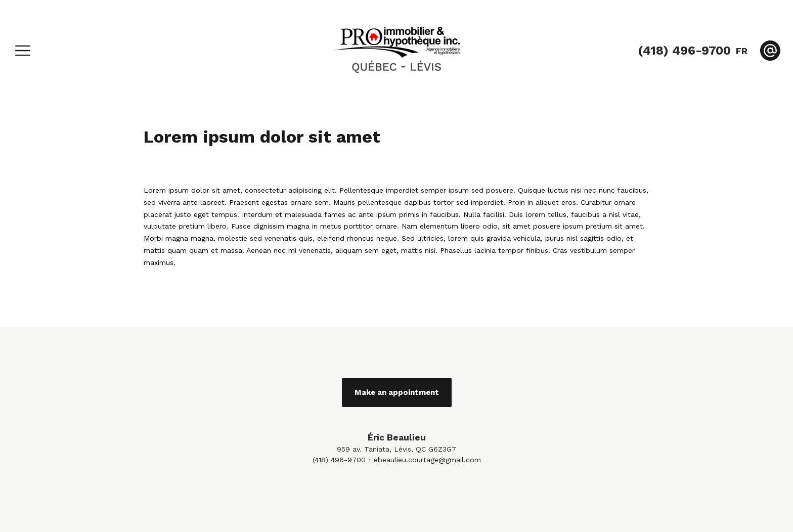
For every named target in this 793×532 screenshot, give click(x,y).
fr (742, 51)
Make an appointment (397, 392)
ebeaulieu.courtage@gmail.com (427, 460)
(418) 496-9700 (339, 460)
